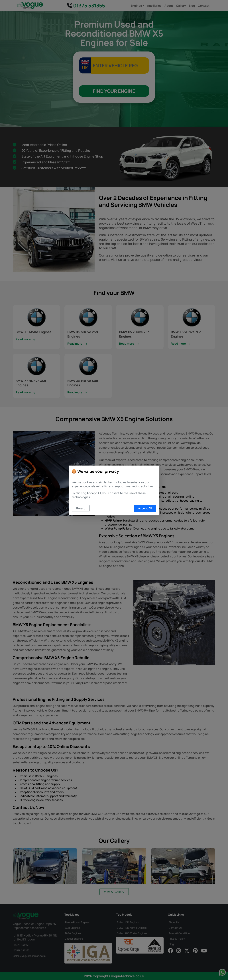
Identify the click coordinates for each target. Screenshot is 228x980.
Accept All (145, 508)
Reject (81, 508)
